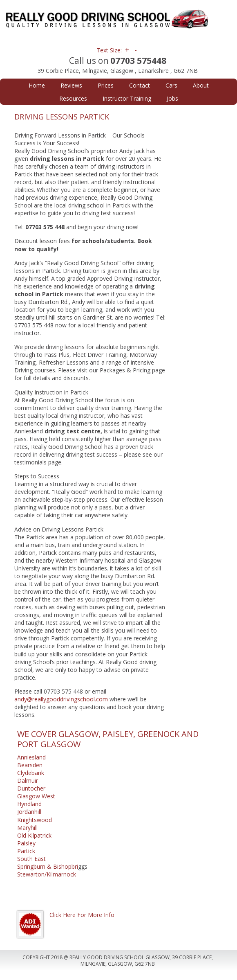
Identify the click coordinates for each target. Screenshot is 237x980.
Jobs (172, 98)
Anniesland (31, 757)
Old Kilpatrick (34, 835)
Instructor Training (127, 98)
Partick (26, 851)
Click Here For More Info (82, 915)
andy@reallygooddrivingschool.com (61, 699)
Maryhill (27, 828)
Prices (106, 85)
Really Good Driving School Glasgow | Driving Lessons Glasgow (118, 20)
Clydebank (31, 773)
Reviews (71, 85)
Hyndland (29, 804)
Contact (140, 85)
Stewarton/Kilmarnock (47, 874)
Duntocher (31, 788)
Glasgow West (36, 796)
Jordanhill (29, 812)
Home (37, 85)
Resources (73, 98)
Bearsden (30, 765)
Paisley (26, 843)
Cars (171, 85)
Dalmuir (28, 781)
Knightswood (35, 820)
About (201, 85)
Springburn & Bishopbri (48, 866)
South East (31, 859)
